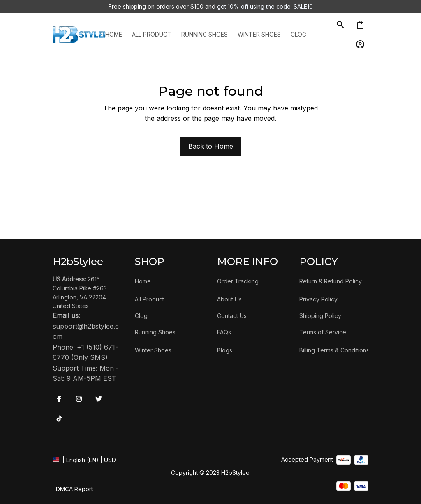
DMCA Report (74, 489)
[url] (87, 332)
